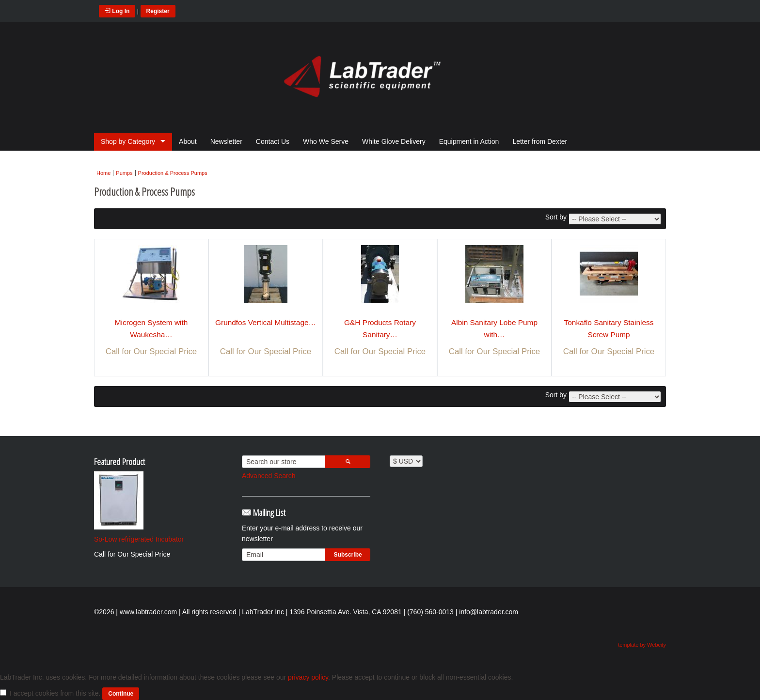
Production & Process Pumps (173, 173)
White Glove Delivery (394, 141)
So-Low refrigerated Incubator (139, 539)
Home (103, 173)
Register (158, 11)
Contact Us (273, 141)
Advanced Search (269, 476)
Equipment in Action (469, 141)
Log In (117, 11)
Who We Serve (326, 141)
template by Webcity (642, 645)
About (188, 141)
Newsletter (226, 141)
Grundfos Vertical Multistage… (266, 322)
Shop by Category (128, 141)
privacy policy (308, 677)
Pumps (124, 173)
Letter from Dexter (540, 141)
